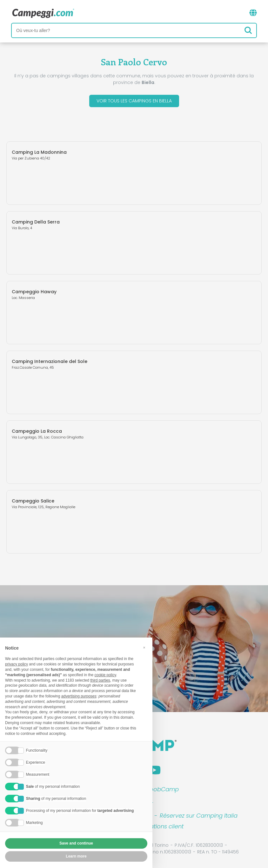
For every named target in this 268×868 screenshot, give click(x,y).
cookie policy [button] (105, 675)
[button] (144, 648)
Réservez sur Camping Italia (199, 816)
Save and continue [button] (76, 843)
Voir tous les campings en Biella (134, 101)
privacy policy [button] (17, 664)
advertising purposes (79, 696)
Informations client (157, 826)
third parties (100, 680)
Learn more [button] (76, 856)
